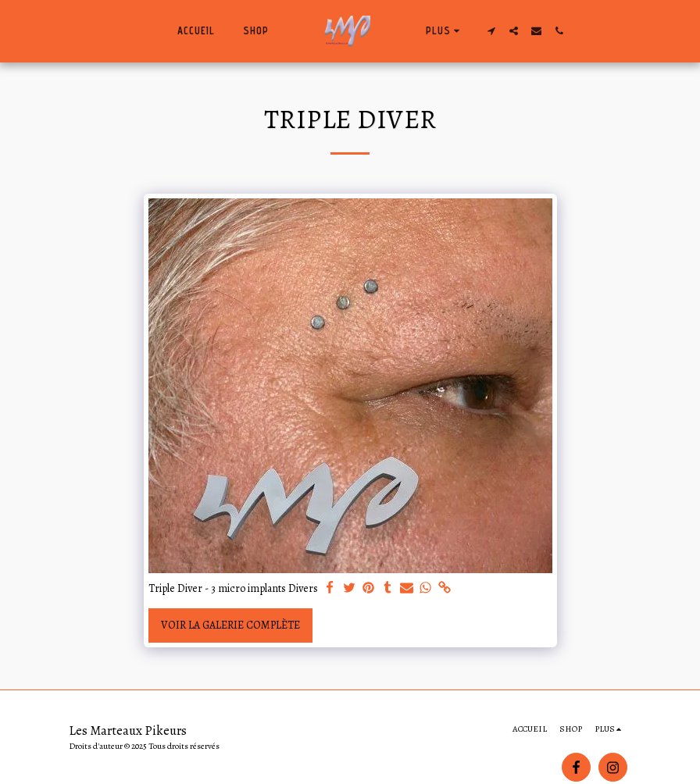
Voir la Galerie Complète (230, 625)
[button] (491, 31)
